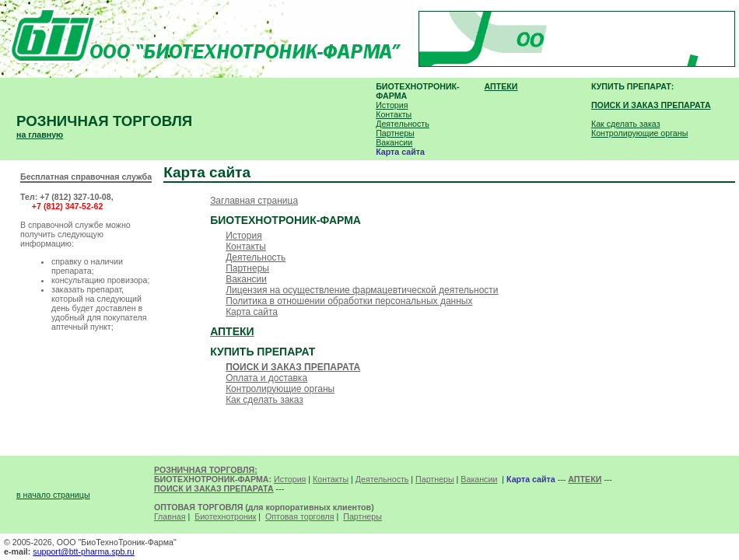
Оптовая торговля (300, 516)
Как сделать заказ (626, 124)
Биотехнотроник (225, 516)
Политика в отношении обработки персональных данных (349, 301)
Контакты (394, 114)
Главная (170, 516)
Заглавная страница (254, 201)
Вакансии (394, 142)
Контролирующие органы (639, 133)
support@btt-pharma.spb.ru (83, 551)
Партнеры (395, 133)
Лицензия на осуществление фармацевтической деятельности (362, 290)
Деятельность (403, 124)
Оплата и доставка (266, 378)
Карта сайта (252, 312)
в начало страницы (53, 495)
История (392, 105)
